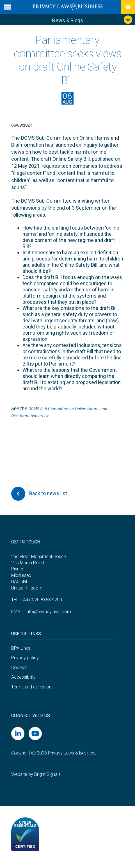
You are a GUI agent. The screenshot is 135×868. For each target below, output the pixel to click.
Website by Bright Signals (36, 779)
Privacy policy (25, 662)
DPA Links (21, 653)
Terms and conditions (32, 691)
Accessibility (23, 682)
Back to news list (39, 498)
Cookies (19, 672)
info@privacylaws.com (48, 616)
